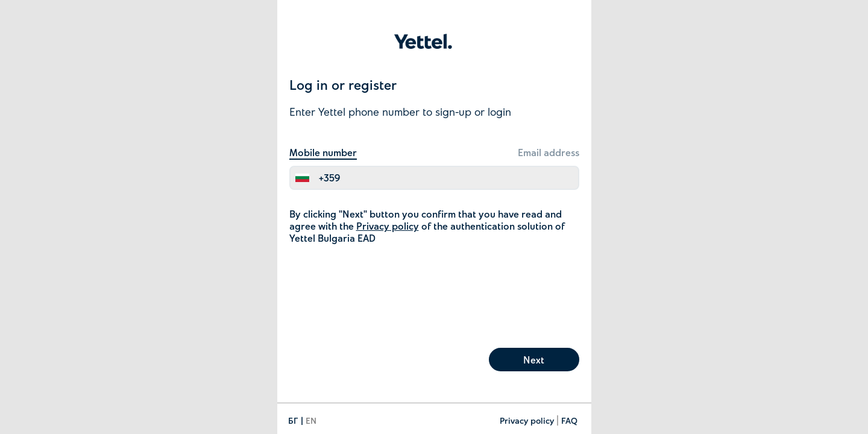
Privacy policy (388, 226)
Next (534, 360)
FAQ (569, 420)
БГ (293, 420)
